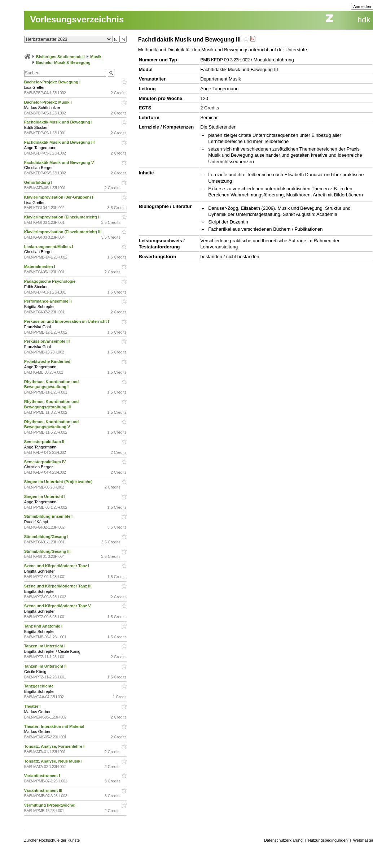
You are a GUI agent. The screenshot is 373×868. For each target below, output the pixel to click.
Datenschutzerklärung (283, 840)
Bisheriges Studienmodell (60, 57)
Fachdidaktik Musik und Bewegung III (60, 142)
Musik (96, 57)
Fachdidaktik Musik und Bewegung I (59, 122)
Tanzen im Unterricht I (45, 646)
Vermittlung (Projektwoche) (50, 805)
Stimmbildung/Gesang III (48, 551)
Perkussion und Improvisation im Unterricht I (67, 321)
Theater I (33, 706)
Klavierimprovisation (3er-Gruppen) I (59, 197)
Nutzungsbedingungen (328, 840)
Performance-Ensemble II (49, 301)
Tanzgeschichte (40, 686)
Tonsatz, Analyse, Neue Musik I (54, 761)
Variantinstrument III (44, 790)
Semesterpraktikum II (45, 442)
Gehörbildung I (39, 182)
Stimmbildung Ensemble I (49, 516)
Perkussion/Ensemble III (48, 341)
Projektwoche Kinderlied (48, 361)
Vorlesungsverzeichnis (77, 19)
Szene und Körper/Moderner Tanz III (58, 586)
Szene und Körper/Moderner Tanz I (57, 566)
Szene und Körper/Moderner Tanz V (58, 606)
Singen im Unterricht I (45, 496)
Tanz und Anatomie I (44, 626)
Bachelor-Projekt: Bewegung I (53, 82)
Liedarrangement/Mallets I (49, 247)
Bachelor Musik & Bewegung (63, 62)
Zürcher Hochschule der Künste (52, 840)
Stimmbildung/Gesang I (47, 537)
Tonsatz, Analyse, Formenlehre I (55, 746)
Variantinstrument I (43, 776)
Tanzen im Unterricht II (46, 666)
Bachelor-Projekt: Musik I (49, 102)
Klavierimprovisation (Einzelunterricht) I (62, 217)
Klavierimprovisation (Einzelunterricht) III (63, 232)
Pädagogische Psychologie (51, 281)
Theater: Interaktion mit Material (55, 726)
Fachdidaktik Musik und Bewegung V (60, 162)
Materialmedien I (40, 266)
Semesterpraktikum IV (46, 462)
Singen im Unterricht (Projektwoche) (59, 482)
